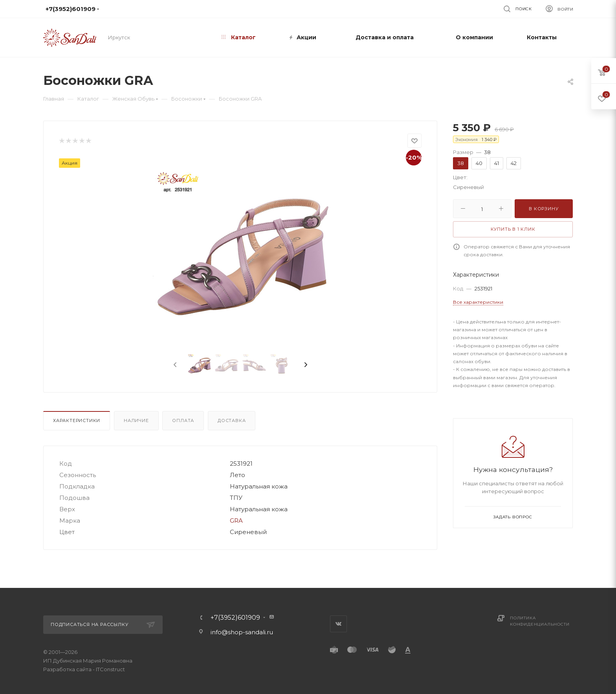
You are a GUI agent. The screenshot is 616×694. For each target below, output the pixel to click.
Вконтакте (338, 624)
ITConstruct (110, 669)
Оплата (183, 420)
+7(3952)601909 (235, 618)
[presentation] (174, 365)
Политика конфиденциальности (540, 621)
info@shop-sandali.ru (304, 9)
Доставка (232, 420)
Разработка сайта (67, 669)
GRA (236, 520)
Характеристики (77, 420)
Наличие (136, 420)
